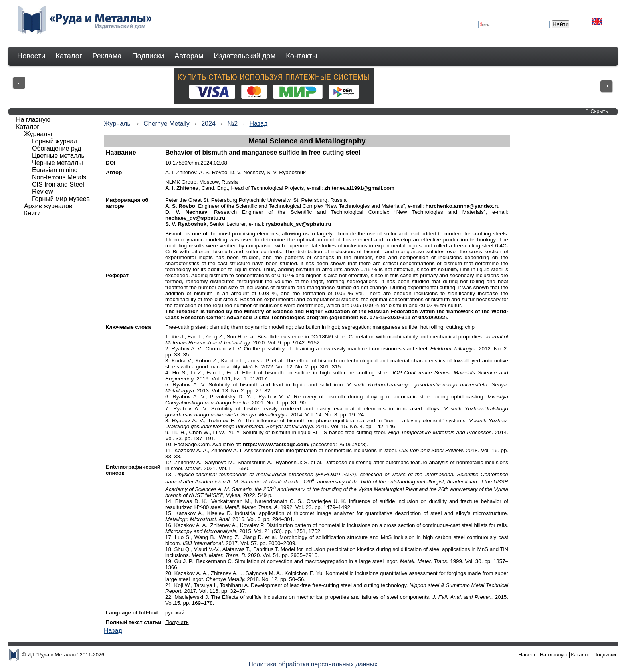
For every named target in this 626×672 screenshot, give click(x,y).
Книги (32, 213)
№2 (232, 124)
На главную (33, 120)
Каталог (69, 56)
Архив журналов (48, 206)
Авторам (189, 56)
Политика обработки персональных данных (313, 664)
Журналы (118, 124)
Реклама (107, 56)
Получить (177, 622)
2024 (208, 124)
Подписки (148, 56)
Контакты (302, 56)
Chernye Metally (166, 124)
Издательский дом (245, 56)
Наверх (527, 655)
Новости (31, 56)
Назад (259, 124)
